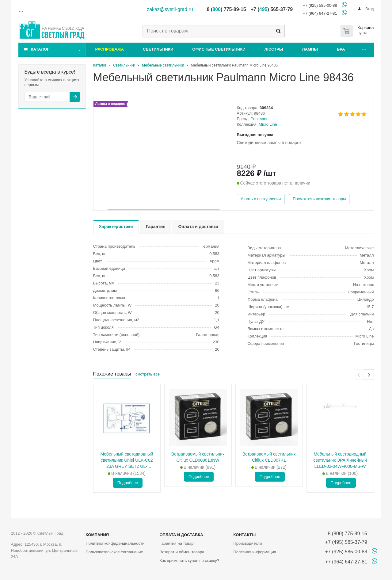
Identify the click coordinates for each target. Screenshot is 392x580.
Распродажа (110, 49)
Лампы (310, 49)
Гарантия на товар (176, 543)
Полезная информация (255, 552)
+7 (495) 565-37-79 (346, 542)
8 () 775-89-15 (226, 9)
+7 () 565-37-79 (272, 9)
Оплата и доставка (181, 535)
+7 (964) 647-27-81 (320, 13)
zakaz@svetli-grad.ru (170, 9)
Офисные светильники (219, 49)
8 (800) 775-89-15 (346, 534)
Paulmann (260, 119)
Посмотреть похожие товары (319, 199)
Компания (97, 535)
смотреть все (148, 374)
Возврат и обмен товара (182, 552)
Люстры (274, 49)
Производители (247, 543)
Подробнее (128, 483)
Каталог (40, 49)
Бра (341, 49)
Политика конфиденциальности (115, 543)
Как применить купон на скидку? (189, 561)
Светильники (158, 49)
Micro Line (268, 124)
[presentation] (359, 374)
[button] (164, 210)
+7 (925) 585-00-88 (320, 5)
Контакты (244, 535)
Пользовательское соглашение (114, 552)
